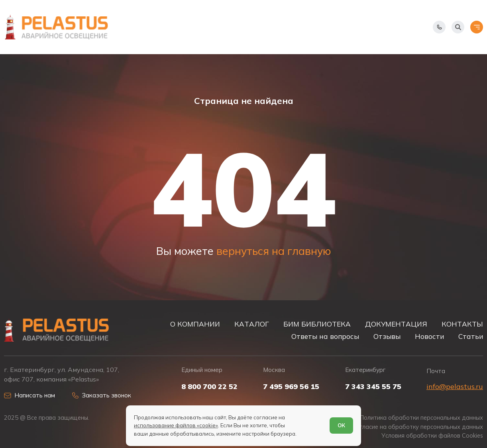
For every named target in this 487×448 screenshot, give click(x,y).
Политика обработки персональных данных (421, 418)
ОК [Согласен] (341, 425)
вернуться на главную (274, 251)
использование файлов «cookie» (176, 425)
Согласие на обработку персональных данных (418, 427)
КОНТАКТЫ (462, 324)
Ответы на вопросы (325, 336)
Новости (429, 336)
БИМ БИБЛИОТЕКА (317, 324)
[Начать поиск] (458, 27)
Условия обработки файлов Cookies (432, 436)
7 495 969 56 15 (291, 387)
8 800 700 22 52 (209, 387)
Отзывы (387, 336)
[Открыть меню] (477, 27)
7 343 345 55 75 (373, 387)
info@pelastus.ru (455, 386)
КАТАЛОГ (252, 324)
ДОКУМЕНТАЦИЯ (396, 324)
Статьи (471, 336)
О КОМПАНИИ (195, 324)
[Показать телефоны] (439, 27)
